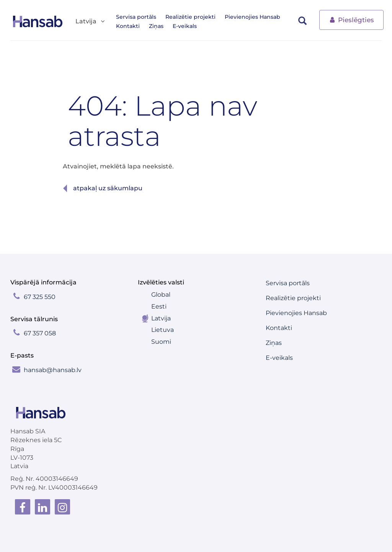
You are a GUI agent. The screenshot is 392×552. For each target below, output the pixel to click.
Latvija (161, 318)
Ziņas (156, 26)
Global (161, 295)
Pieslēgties (351, 19)
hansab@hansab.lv (53, 370)
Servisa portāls (136, 17)
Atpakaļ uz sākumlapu (108, 188)
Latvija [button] (91, 22)
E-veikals (185, 26)
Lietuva (163, 330)
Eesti (159, 306)
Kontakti (128, 26)
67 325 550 (40, 297)
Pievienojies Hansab (252, 17)
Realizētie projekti (190, 17)
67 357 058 (40, 333)
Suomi (161, 342)
